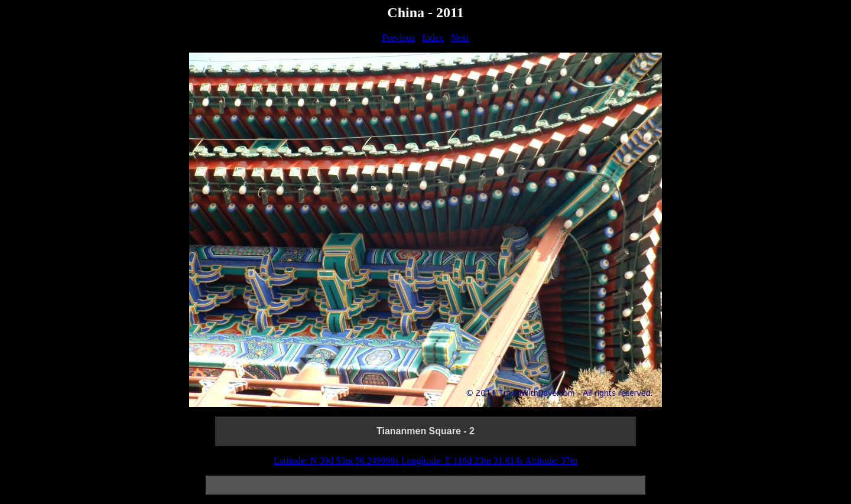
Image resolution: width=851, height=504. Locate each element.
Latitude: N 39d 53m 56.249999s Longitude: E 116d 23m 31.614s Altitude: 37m (426, 461)
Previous (398, 38)
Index (433, 38)
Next (460, 38)
